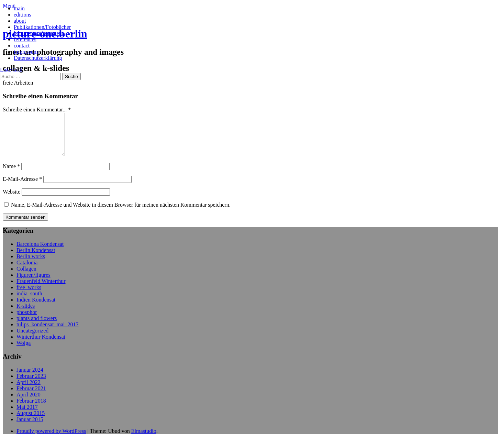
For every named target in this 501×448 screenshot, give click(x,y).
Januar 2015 (30, 428)
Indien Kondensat (36, 308)
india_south (29, 302)
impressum (26, 52)
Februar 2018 (31, 409)
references (25, 39)
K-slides (26, 314)
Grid (17, 70)
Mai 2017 (27, 415)
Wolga (24, 351)
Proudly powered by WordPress (51, 439)
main (19, 8)
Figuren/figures (34, 283)
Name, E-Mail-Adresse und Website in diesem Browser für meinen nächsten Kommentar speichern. (121, 213)
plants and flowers (37, 326)
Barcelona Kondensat (40, 252)
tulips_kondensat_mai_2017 (47, 333)
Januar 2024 (30, 378)
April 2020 (29, 403)
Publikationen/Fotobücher (42, 27)
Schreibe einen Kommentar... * (37, 110)
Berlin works (31, 265)
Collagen (26, 277)
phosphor (27, 320)
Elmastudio (144, 439)
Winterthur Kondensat (41, 345)
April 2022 (29, 390)
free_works (29, 296)
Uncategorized (32, 339)
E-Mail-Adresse (22, 187)
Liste (5, 70)
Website (12, 200)
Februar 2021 (31, 397)
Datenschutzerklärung (38, 58)
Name (11, 174)
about (20, 21)
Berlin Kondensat (36, 258)
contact (22, 46)
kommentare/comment (38, 33)
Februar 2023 (31, 384)
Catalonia (27, 271)
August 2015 (31, 421)
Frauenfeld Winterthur (41, 289)
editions (23, 15)
